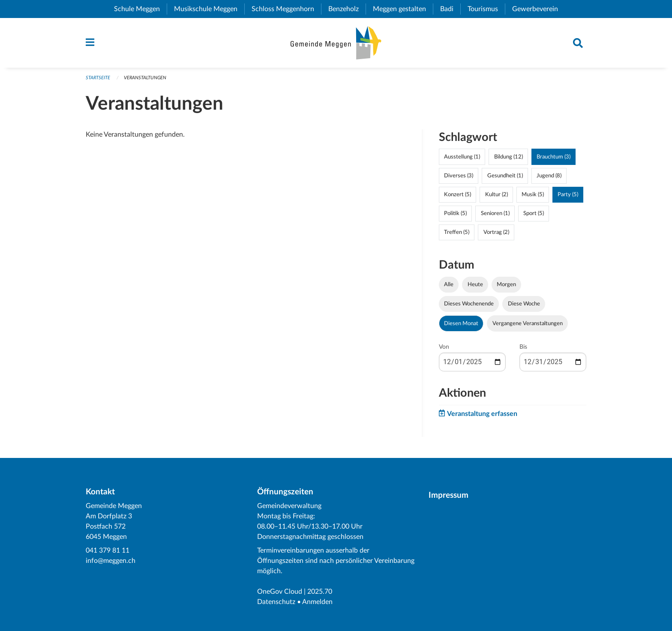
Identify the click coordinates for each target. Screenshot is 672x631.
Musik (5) (533, 194)
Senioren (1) (495, 213)
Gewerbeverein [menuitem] (538, 9)
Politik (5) (455, 213)
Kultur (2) (496, 194)
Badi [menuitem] (450, 9)
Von (444, 347)
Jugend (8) (549, 176)
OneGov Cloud (280, 592)
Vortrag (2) (496, 232)
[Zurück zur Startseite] (336, 43)
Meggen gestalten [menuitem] (403, 9)
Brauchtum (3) (553, 157)
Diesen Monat (461, 323)
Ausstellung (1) (462, 157)
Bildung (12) (508, 157)
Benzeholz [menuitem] (347, 9)
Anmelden (317, 602)
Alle (449, 284)
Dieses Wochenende (469, 304)
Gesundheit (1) (505, 176)
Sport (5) (534, 213)
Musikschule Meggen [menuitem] (209, 9)
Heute (475, 284)
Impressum (448, 495)
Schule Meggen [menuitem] (140, 9)
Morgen (506, 284)
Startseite (98, 78)
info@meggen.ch (111, 561)
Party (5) (568, 194)
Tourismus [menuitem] (486, 9)
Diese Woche (524, 304)
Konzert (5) (457, 194)
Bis (523, 347)
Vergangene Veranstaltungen (528, 323)
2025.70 (320, 592)
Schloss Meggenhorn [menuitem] (286, 9)
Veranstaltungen (145, 78)
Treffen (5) (457, 232)
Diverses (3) (459, 176)
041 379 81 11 (108, 550)
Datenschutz (276, 602)
